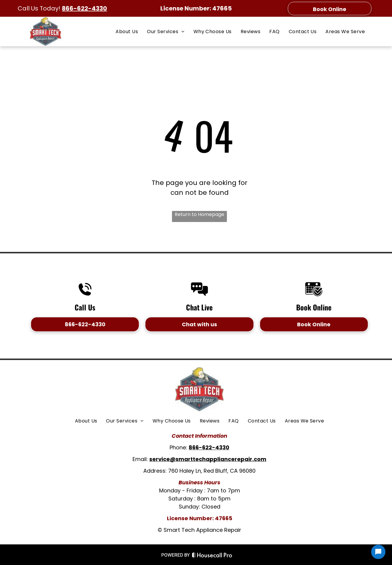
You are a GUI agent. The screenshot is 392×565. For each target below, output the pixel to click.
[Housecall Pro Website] (212, 556)
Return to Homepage (199, 214)
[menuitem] (127, 31)
